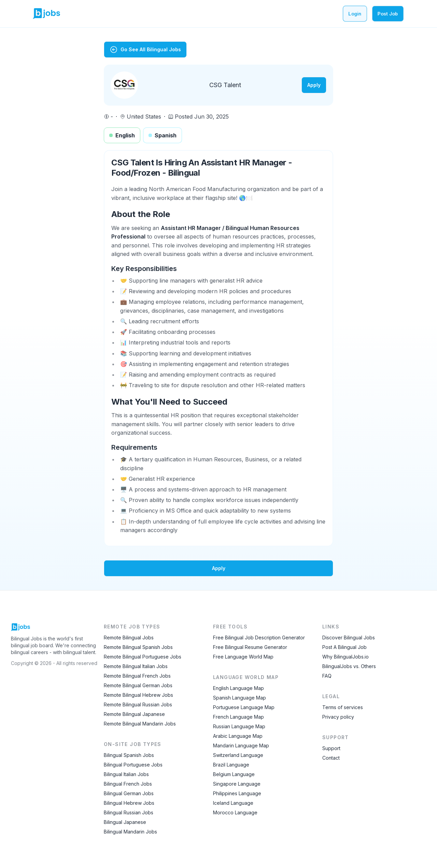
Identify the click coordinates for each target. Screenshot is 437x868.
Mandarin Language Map (241, 745)
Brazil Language (231, 765)
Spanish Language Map (239, 698)
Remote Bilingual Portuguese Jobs (143, 657)
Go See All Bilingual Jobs (145, 50)
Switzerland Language (238, 755)
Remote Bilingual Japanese (134, 714)
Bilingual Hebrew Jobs (129, 803)
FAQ (327, 676)
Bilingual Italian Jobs (126, 774)
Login (355, 13)
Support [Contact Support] (331, 748)
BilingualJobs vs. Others (349, 666)
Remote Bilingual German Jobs (138, 685)
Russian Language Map (239, 726)
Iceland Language (233, 803)
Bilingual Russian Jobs (129, 812)
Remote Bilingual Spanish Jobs (138, 647)
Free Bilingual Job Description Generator (259, 638)
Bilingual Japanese (125, 822)
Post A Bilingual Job (344, 647)
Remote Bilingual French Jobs (137, 676)
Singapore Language (237, 784)
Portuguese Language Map (244, 707)
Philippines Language (237, 793)
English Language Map (238, 688)
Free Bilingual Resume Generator (250, 647)
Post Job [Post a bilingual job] (388, 13)
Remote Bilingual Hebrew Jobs (138, 695)
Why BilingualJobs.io (346, 657)
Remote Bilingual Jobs (129, 638)
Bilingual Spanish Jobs (129, 755)
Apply (314, 85)
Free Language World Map (243, 657)
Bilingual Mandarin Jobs (130, 832)
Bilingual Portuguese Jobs (133, 765)
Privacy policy (338, 717)
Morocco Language (235, 812)
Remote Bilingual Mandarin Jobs (140, 724)
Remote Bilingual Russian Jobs (138, 704)
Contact (331, 758)
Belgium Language (234, 774)
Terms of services (343, 707)
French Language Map (238, 717)
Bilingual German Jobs (129, 793)
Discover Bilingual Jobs (349, 638)
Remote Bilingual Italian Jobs (136, 666)
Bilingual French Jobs (128, 784)
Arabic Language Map (238, 736)
